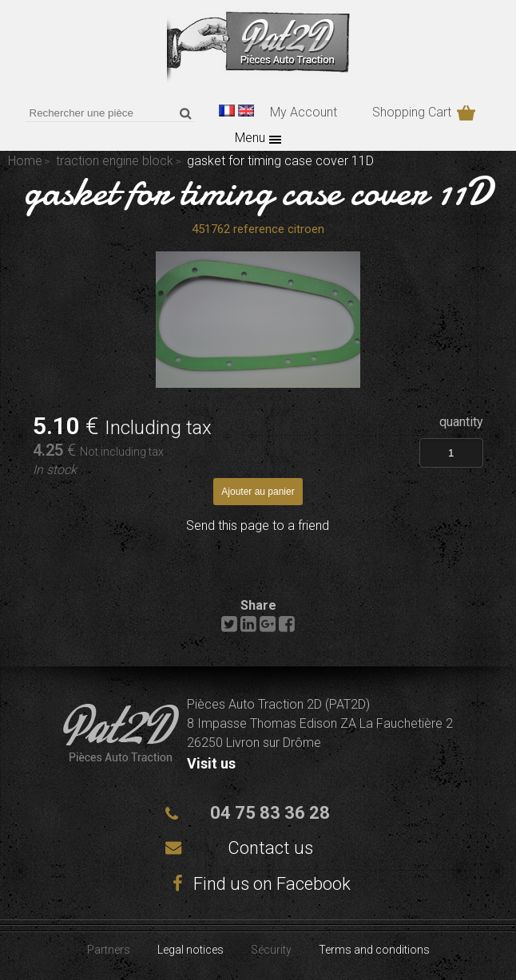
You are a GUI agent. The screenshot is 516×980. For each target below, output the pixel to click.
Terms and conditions (374, 950)
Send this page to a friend (258, 526)
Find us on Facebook (258, 884)
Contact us (270, 848)
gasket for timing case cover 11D (258, 192)
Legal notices (191, 950)
